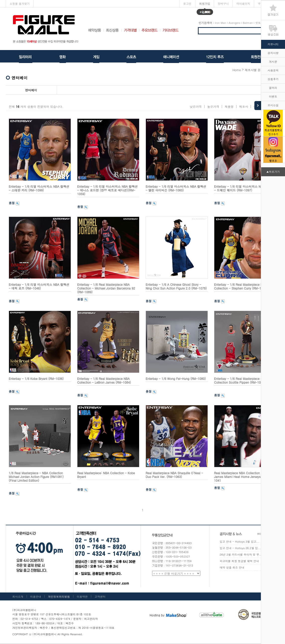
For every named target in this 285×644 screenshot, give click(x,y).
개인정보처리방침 (59, 597)
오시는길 (273, 105)
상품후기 (273, 79)
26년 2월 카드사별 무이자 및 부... (241, 555)
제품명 (229, 106)
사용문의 (273, 70)
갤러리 (273, 88)
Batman (248, 23)
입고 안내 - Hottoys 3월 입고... (240, 542)
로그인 (187, 4)
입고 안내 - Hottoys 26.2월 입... (240, 548)
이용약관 (82, 597)
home (237, 70)
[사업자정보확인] (110, 619)
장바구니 (223, 4)
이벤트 (273, 96)
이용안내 (36, 597)
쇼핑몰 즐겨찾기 (20, 4)
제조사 (243, 106)
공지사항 (273, 53)
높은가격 (213, 106)
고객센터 (100, 597)
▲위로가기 (273, 172)
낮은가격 (196, 106)
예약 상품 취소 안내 (232, 567)
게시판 (273, 62)
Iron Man (221, 23)
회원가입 (205, 4)
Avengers (234, 23)
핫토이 (259, 23)
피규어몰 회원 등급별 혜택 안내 (239, 561)
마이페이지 (243, 4)
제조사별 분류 (254, 70)
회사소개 (18, 597)
